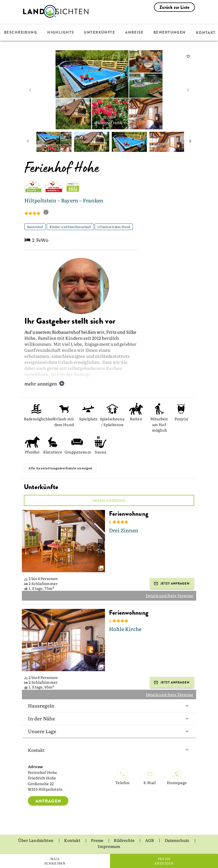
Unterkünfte (99, 33)
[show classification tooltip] (48, 213)
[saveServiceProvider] (188, 56)
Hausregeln (109, 706)
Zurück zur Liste (174, 7)
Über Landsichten (36, 840)
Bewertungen (169, 33)
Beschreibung (21, 33)
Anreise (133, 33)
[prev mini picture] (28, 142)
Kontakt (109, 750)
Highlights (60, 33)
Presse (97, 840)
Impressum (109, 846)
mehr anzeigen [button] (45, 384)
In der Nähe (109, 718)
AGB (150, 840)
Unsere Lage (109, 731)
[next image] (188, 90)
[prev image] (30, 90)
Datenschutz (177, 840)
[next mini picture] (190, 142)
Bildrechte (124, 840)
